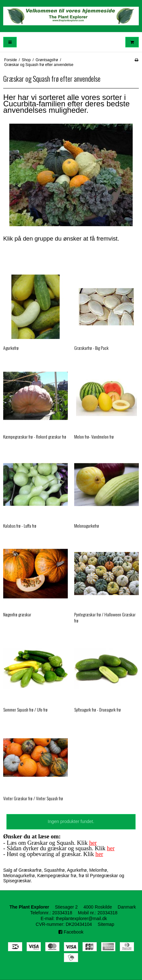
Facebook (71, 932)
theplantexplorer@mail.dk (81, 918)
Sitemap (106, 924)
